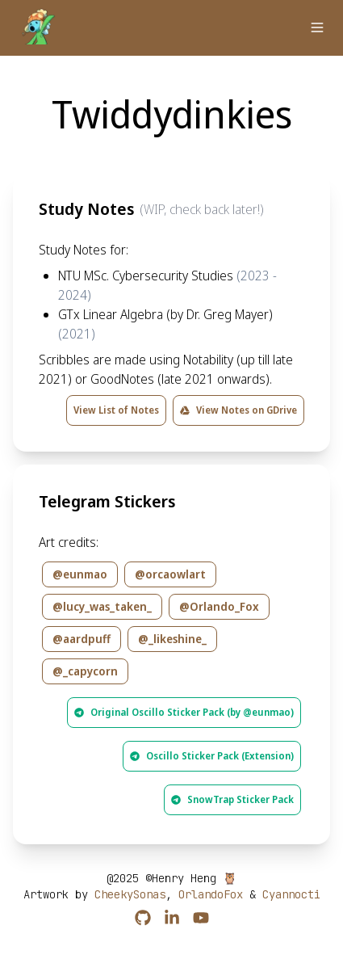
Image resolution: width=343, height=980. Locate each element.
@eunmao (80, 574)
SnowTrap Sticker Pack (232, 799)
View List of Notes (116, 410)
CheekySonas (130, 894)
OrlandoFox (211, 894)
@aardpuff (82, 639)
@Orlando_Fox (219, 606)
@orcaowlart (170, 574)
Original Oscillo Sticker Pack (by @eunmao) (184, 712)
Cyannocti (291, 894)
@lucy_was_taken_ (102, 606)
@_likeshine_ (172, 639)
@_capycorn (85, 671)
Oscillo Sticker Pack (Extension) (212, 756)
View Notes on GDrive (238, 410)
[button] (317, 27)
